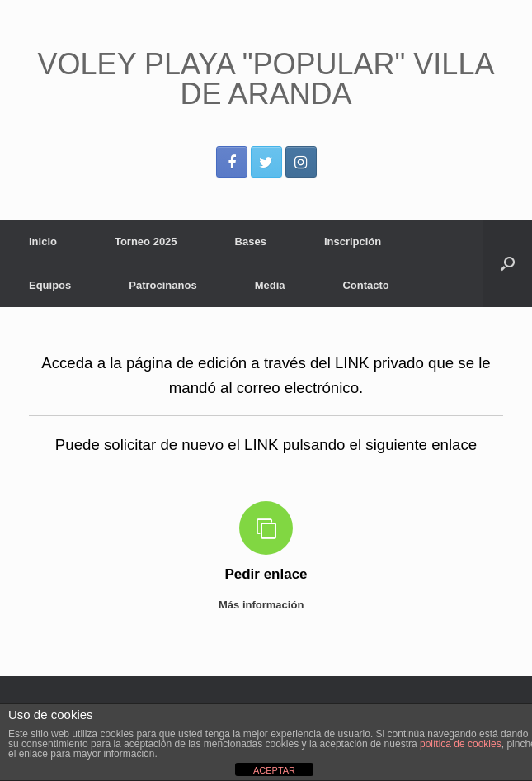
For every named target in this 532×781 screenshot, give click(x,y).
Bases (251, 241)
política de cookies (461, 744)
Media (270, 285)
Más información (266, 605)
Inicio (43, 241)
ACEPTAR (274, 770)
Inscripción (353, 241)
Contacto (365, 285)
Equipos (50, 285)
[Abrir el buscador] (508, 263)
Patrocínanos (162, 285)
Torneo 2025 (146, 241)
